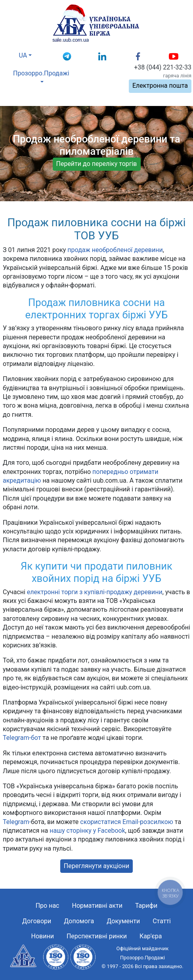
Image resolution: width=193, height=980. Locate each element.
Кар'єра (151, 936)
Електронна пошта (160, 86)
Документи (123, 921)
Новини (43, 936)
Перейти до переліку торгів (97, 164)
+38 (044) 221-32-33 (163, 67)
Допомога (79, 921)
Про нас (48, 906)
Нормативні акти (97, 906)
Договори (37, 921)
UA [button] (23, 55)
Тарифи (146, 906)
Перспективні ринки (97, 936)
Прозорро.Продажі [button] (41, 73)
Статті (162, 921)
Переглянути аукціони (96, 866)
